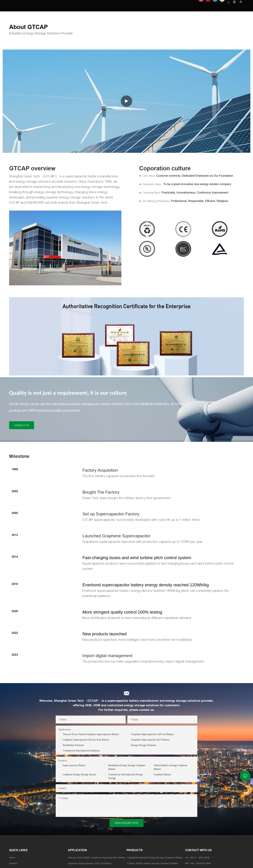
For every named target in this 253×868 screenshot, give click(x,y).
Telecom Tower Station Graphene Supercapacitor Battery (91, 734)
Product (13, 863)
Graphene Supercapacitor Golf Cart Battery (152, 734)
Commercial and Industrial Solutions (81, 751)
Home (12, 858)
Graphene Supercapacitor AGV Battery (150, 740)
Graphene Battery (162, 774)
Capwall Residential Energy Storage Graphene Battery (155, 858)
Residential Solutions (73, 745)
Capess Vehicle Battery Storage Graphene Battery (153, 863)
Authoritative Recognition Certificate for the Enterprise (126, 306)
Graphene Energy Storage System (80, 774)
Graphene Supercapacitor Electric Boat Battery (86, 740)
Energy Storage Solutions (144, 745)
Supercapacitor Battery (74, 765)
